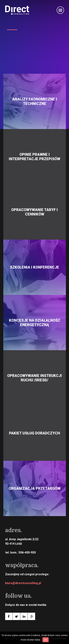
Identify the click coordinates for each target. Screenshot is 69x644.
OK (46, 640)
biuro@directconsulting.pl (23, 583)
